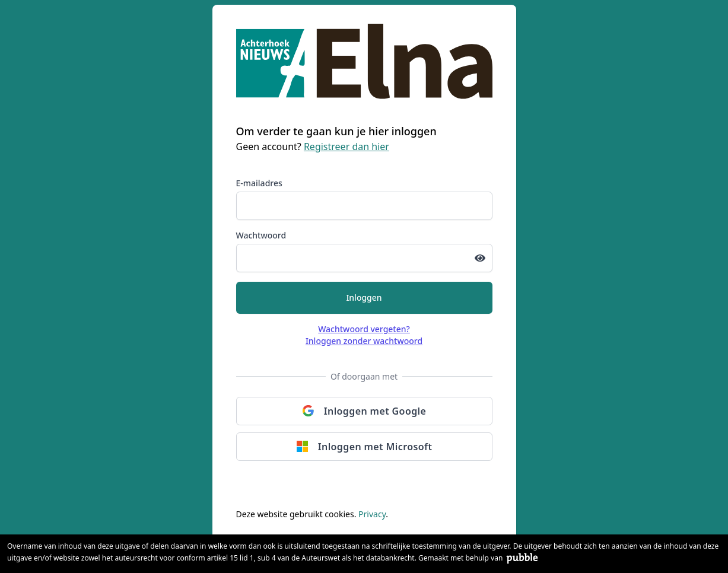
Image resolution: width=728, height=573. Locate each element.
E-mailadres (259, 183)
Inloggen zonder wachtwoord (364, 341)
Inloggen (364, 297)
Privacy (372, 514)
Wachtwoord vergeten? (364, 329)
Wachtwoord (261, 235)
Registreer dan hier (346, 147)
